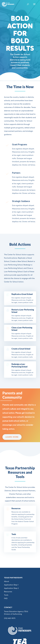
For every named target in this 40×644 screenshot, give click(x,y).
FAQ (6, 598)
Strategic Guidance (21, 201)
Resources (16, 508)
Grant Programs (20, 144)
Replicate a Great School (22, 294)
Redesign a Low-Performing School (19, 365)
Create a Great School (21, 349)
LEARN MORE (12, 437)
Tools (14, 534)
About (7, 581)
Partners (16, 173)
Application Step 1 (11, 585)
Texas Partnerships (13, 578)
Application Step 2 (11, 588)
